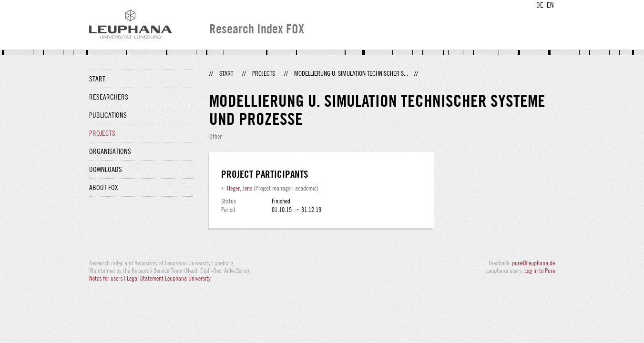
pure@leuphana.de (533, 263)
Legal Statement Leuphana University (169, 278)
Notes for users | (108, 278)
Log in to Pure (540, 271)
